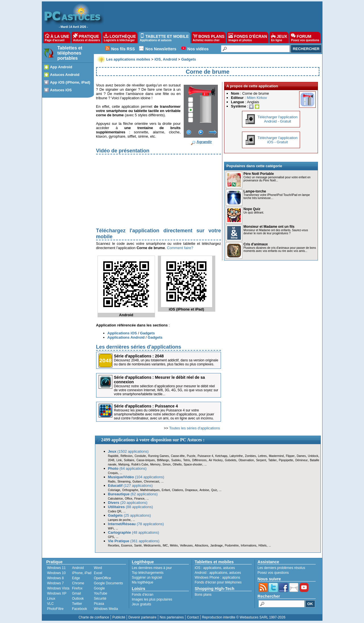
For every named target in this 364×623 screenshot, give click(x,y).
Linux (51, 599)
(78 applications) (136, 524)
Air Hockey (216, 460)
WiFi (111, 528)
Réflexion (127, 456)
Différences (199, 460)
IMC (165, 546)
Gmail (76, 593)
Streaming (124, 482)
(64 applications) (127, 468)
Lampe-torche (255, 191)
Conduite (140, 456)
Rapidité (113, 456)
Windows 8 (56, 578)
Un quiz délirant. (254, 213)
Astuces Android (65, 75)
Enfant (166, 490)
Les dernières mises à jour (152, 568)
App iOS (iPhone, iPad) (70, 82)
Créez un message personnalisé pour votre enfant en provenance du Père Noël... (277, 179)
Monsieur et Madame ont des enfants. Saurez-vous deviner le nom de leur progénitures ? (276, 232)
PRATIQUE (87, 38)
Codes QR (115, 511)
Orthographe (130, 490)
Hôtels (262, 546)
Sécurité (100, 599)
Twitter (77, 604)
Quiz (214, 490)
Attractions (201, 546)
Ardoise (204, 490)
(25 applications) (130, 515)
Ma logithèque (143, 582)
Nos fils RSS (123, 49)
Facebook (79, 609)
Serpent (261, 460)
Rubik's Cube (140, 464)
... (205, 464)
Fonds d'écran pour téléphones (218, 582)
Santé (138, 546)
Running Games (159, 456)
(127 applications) (131, 486)
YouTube (101, 593)
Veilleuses (186, 546)
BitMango (163, 460)
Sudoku (176, 460)
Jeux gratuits (142, 604)
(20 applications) (128, 503)
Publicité (119, 617)
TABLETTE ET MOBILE (164, 38)
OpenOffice (102, 578)
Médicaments (152, 546)
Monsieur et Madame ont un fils (269, 227)
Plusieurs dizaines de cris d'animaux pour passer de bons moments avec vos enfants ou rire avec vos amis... (280, 249)
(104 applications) (136, 477)
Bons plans (203, 595)
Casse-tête (178, 456)
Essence (127, 546)
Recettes (114, 546)
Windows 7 (56, 583)
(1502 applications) (128, 451)
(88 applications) (131, 507)
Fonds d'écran (143, 595)
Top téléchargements (148, 573)
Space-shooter (193, 464)
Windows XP (57, 593)
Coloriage (114, 490)
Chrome (78, 583)
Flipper (290, 456)
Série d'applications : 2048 (139, 356)
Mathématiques (150, 490)
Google (99, 588)
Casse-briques (146, 460)
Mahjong (124, 464)
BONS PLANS (209, 38)
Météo (174, 546)
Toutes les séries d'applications (195, 428)
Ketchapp (221, 456)
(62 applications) (133, 494)
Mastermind (276, 456)
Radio (112, 482)
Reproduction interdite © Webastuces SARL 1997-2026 (244, 617)
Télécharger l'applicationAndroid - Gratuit (278, 119)
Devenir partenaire (143, 617)
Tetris (187, 460)
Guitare (137, 482)
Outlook (78, 599)
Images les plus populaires (152, 599)
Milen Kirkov (257, 98)
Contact (193, 617)
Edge (76, 578)
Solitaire (129, 460)
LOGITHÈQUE (120, 38)
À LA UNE (57, 38)
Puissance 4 (205, 456)
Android (78, 568)
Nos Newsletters (161, 49)
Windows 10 (56, 573)
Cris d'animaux (256, 244)
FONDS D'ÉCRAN (248, 38)
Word (98, 568)
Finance (139, 499)
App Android (61, 67)
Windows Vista (58, 588)
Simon (167, 464)
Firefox (77, 588)
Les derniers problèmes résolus (281, 568)
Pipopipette (286, 460)
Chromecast (152, 482)
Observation (246, 460)
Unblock (313, 456)
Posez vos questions (273, 573)
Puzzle (191, 456)
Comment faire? (180, 248)
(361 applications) (134, 541)
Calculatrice (115, 499)
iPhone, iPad (82, 573)
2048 (111, 460)
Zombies (250, 456)
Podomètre (232, 546)
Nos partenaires (172, 617)
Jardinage (216, 546)
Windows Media (106, 609)
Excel (98, 573)
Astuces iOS (61, 90)
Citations (178, 490)
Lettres (262, 456)
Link (119, 460)
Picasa (99, 604)
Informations (249, 546)
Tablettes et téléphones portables (70, 53)
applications (212, 568)
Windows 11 (56, 568)
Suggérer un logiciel (147, 578)
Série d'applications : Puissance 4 (146, 406)
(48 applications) (134, 532)
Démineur (302, 460)
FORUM (305, 38)
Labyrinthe (236, 456)
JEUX (279, 38)
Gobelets (231, 460)
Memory (155, 464)
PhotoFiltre (55, 609)
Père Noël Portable (259, 174)
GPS (111, 537)
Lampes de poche (119, 520)
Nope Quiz (252, 209)
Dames (301, 456)
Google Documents (108, 583)
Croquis (113, 473)
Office (129, 499)
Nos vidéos (198, 49)
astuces (229, 568)
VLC (50, 604)
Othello (177, 464)
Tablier (272, 460)
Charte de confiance (94, 617)
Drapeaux (191, 490)
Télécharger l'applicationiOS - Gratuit (278, 140)
